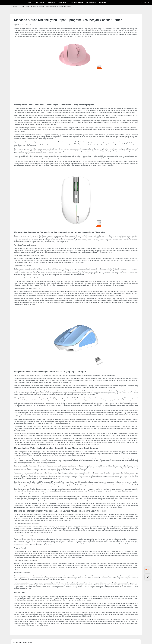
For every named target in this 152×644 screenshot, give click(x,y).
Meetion (14, 6)
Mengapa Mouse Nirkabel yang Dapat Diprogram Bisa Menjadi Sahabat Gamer (45, 6)
